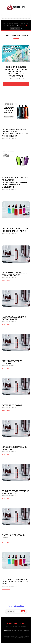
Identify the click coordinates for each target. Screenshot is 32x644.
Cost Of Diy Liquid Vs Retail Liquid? (14, 318)
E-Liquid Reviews (25, 22)
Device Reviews (6, 22)
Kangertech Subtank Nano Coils (15, 448)
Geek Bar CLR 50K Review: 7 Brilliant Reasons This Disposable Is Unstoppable (16, 71)
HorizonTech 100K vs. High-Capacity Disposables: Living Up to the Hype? (15, 133)
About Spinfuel (24, 24)
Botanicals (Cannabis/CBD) (11, 24)
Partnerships (24, 26)
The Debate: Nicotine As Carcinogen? (16, 492)
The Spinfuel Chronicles (12, 26)
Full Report (6, 141)
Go (23, 611)
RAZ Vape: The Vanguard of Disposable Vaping (16, 230)
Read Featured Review (16, 84)
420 (15, 606)
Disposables (16, 22)
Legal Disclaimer (16, 633)
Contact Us (15, 630)
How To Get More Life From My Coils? (15, 274)
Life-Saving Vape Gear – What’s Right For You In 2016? (16, 581)
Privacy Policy (25, 630)
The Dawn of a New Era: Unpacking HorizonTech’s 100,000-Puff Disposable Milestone (15, 182)
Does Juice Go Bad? (13, 405)
